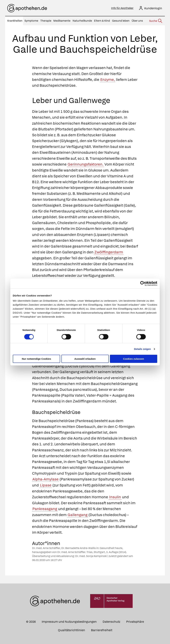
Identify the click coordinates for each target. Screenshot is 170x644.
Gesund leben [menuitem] (121, 21)
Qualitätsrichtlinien (71, 629)
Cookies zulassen (134, 359)
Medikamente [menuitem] (62, 21)
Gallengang (78, 514)
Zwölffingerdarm (109, 252)
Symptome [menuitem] (31, 21)
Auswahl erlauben (85, 359)
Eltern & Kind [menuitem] (102, 21)
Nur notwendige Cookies (37, 359)
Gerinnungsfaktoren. (85, 164)
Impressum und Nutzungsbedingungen (69, 621)
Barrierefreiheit (102, 629)
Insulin (115, 497)
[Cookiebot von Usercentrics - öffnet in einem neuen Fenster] (143, 283)
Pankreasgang (45, 508)
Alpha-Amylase (45, 479)
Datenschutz (111, 621)
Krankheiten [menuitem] (15, 21)
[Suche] (155, 21)
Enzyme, (108, 80)
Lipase (46, 485)
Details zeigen (142, 349)
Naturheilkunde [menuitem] (82, 21)
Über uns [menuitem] (137, 21)
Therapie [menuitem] (46, 21)
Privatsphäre (135, 621)
